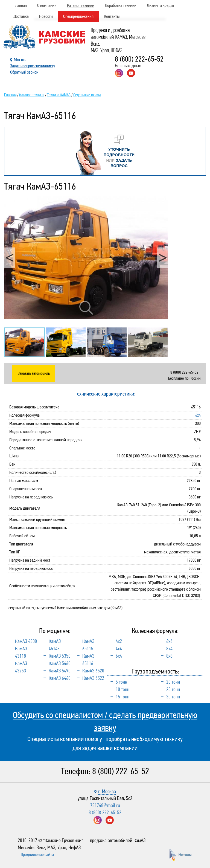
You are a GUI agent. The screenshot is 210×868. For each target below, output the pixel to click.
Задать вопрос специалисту (33, 66)
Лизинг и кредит (161, 5)
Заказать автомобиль (34, 373)
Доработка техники (121, 5)
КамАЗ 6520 (93, 671)
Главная (20, 5)
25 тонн (173, 689)
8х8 (169, 656)
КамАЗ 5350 (60, 656)
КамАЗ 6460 (60, 678)
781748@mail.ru (105, 805)
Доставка (21, 16)
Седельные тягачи (87, 95)
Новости (46, 16)
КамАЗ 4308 (26, 641)
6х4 (198, 415)
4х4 (119, 649)
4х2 (119, 641)
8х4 (169, 649)
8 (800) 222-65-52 (139, 59)
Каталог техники (81, 5)
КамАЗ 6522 (93, 678)
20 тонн (173, 682)
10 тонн (122, 689)
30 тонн (173, 697)
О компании (47, 5)
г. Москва (107, 791)
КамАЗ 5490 (60, 671)
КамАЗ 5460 (60, 663)
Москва (21, 60)
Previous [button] (10, 258)
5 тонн (121, 682)
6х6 (169, 641)
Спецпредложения (78, 16)
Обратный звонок (24, 72)
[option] (86, 257)
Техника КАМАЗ (59, 95)
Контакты (112, 16)
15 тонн (122, 697)
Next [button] (163, 258)
